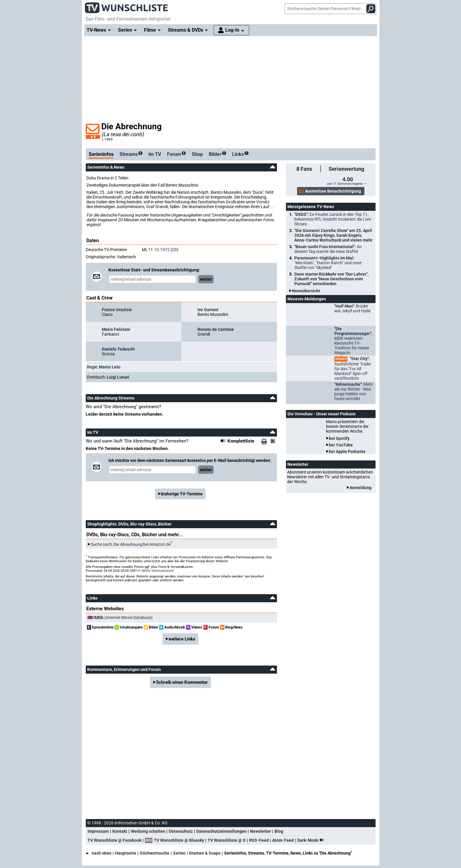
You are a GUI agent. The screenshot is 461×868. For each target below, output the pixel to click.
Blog (279, 831)
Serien (179, 853)
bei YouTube (341, 445)
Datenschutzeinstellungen (221, 831)
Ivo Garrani (208, 310)
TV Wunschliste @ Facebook (114, 840)
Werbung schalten (148, 831)
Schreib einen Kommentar (182, 682)
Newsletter (261, 831)
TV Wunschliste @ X (227, 840)
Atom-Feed (283, 840)
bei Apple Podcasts (347, 451)
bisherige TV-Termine (182, 494)
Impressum (98, 831)
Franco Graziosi (117, 310)
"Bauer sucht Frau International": (328, 249)
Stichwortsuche (155, 853)
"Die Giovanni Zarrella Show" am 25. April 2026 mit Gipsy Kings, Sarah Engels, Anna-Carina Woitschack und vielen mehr (333, 235)
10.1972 (162, 250)
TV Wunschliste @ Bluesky (179, 840)
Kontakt (120, 831)
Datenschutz (181, 831)
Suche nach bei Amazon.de (131, 544)
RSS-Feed (259, 840)
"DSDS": (333, 219)
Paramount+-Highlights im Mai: (328, 263)
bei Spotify (339, 438)
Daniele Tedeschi (118, 349)
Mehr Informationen (158, 571)
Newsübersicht (306, 291)
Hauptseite (126, 853)
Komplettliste (241, 441)
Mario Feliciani (116, 329)
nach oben (99, 853)
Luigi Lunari (118, 377)
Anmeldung (360, 488)
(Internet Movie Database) (123, 617)
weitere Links (182, 639)
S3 (174, 250)
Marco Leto (110, 367)
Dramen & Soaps (205, 853)
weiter (206, 279)
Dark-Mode (312, 840)
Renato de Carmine (216, 329)
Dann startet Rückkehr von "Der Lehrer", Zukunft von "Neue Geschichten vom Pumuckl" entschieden (331, 279)
